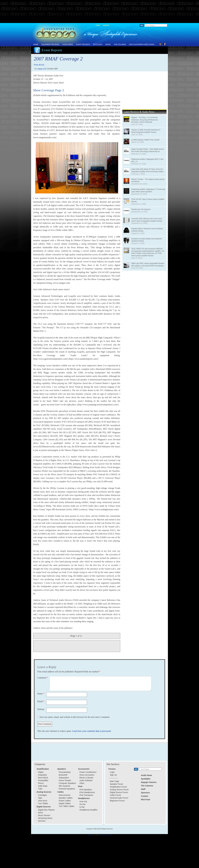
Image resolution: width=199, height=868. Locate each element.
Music (108, 44)
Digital (41, 772)
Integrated (42, 775)
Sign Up (113, 775)
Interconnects (65, 795)
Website (41, 709)
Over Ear (83, 801)
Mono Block (43, 778)
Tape (40, 798)
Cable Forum (115, 795)
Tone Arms (43, 801)
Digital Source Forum (119, 792)
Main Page (114, 781)
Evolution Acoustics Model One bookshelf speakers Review (146, 240)
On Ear (83, 804)
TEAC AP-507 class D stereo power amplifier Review (148, 200)
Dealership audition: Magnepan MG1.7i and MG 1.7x (147, 160)
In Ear (82, 807)
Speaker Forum (116, 784)
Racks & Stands (86, 778)
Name (41, 694)
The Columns (120, 44)
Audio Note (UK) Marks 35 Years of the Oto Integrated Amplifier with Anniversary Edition (147, 170)
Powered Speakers (67, 789)
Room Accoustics (87, 775)
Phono (41, 783)
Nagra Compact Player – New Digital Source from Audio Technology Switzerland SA (148, 150)
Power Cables (65, 801)
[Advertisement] (99, 12)
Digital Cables (65, 803)
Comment (42, 678)
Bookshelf (63, 775)
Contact (106, 25)
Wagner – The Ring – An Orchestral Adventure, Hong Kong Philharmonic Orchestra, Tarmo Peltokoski (145, 120)
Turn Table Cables (67, 806)
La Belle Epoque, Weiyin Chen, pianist (145, 140)
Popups (90, 835)
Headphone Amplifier (88, 810)
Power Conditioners (88, 772)
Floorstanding (65, 772)
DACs (41, 813)
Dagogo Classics (149, 782)
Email (41, 701)
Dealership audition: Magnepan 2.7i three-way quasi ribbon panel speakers (148, 190)
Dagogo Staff (42, 69)
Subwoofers (64, 778)
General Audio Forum (119, 798)
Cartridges (42, 795)
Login (112, 772)
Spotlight (98, 44)
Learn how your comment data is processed (91, 731)
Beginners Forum (117, 801)
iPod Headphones (87, 792)
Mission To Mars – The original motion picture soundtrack (148, 180)
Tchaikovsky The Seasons (141, 209)
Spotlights (146, 779)
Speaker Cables (66, 798)
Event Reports (83, 44)
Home (36, 44)
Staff (98, 25)
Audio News (68, 44)
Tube (40, 789)
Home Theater (65, 780)
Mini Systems (64, 786)
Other (82, 783)
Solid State (43, 786)
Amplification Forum (118, 787)
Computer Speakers (67, 783)
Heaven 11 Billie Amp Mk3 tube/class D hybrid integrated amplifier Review (146, 131)
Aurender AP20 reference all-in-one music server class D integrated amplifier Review (147, 220)
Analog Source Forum (119, 790)
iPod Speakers (86, 790)
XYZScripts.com (106, 835)
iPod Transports (86, 795)
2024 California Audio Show (142, 44)
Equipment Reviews (50, 44)
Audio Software (86, 780)
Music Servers (44, 815)
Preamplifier (43, 780)
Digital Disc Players (46, 810)
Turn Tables (43, 803)
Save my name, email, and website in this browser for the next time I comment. (75, 717)
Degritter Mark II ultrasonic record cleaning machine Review (147, 230)
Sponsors (145, 793)
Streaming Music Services (45, 820)
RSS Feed (145, 800)
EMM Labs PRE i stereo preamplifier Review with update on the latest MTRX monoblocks (148, 265)
